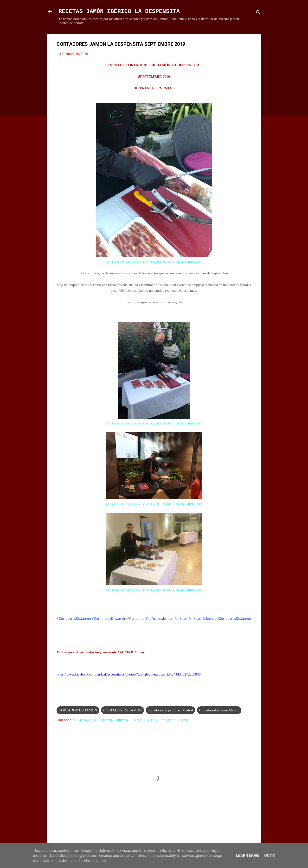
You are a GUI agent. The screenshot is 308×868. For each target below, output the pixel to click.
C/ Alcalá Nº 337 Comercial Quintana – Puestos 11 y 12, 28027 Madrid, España (131, 720)
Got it (270, 855)
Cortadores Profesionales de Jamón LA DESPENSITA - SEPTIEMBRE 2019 (154, 262)
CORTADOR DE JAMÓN (122, 710)
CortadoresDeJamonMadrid (219, 710)
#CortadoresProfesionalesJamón (153, 619)
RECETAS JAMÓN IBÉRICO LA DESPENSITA (119, 11)
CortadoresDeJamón (235, 619)
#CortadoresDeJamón (74, 619)
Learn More (248, 855)
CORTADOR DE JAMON (78, 710)
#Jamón (186, 619)
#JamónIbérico (205, 619)
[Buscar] (258, 13)
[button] (249, 45)
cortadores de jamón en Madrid (170, 710)
